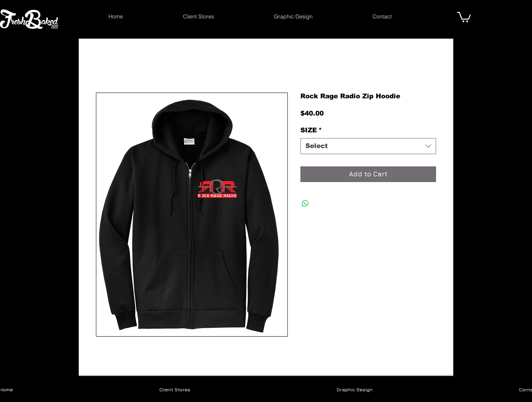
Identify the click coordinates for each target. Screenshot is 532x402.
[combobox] (368, 146)
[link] (464, 16)
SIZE (311, 130)
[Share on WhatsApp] (305, 203)
